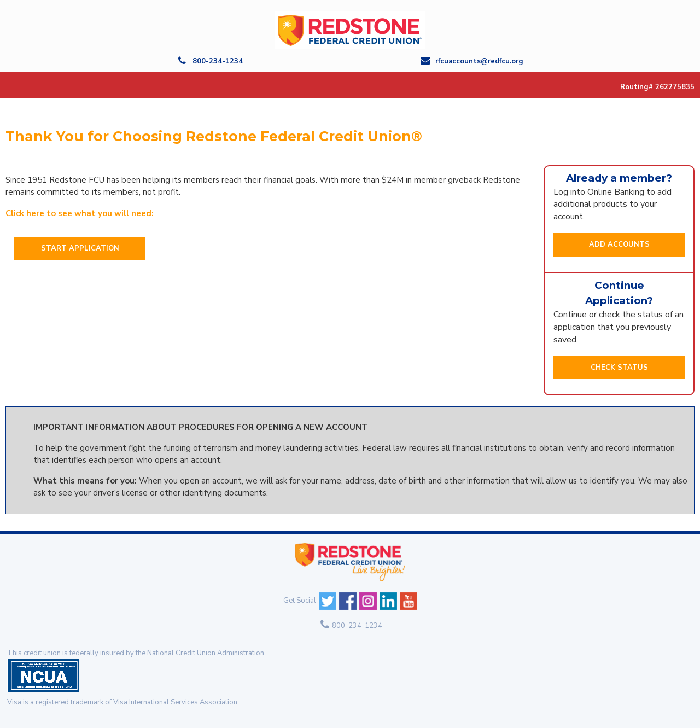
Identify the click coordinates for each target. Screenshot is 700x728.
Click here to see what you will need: (80, 213)
